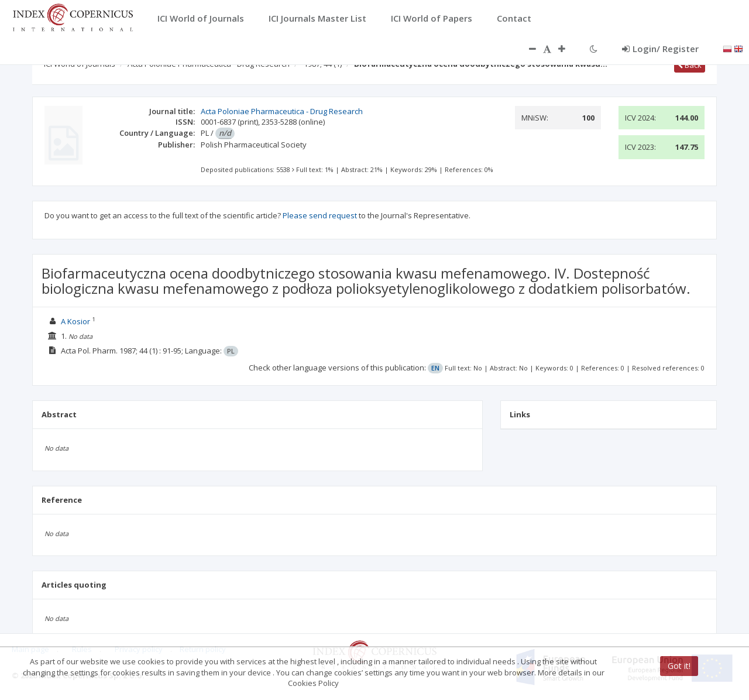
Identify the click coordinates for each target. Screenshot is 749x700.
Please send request (320, 215)
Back (690, 65)
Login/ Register (660, 49)
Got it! (679, 666)
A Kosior (75, 321)
